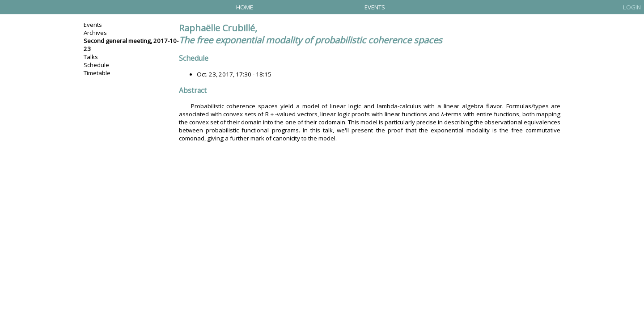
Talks (91, 57)
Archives (95, 33)
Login (632, 7)
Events (375, 7)
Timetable (97, 73)
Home (245, 7)
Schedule (96, 65)
